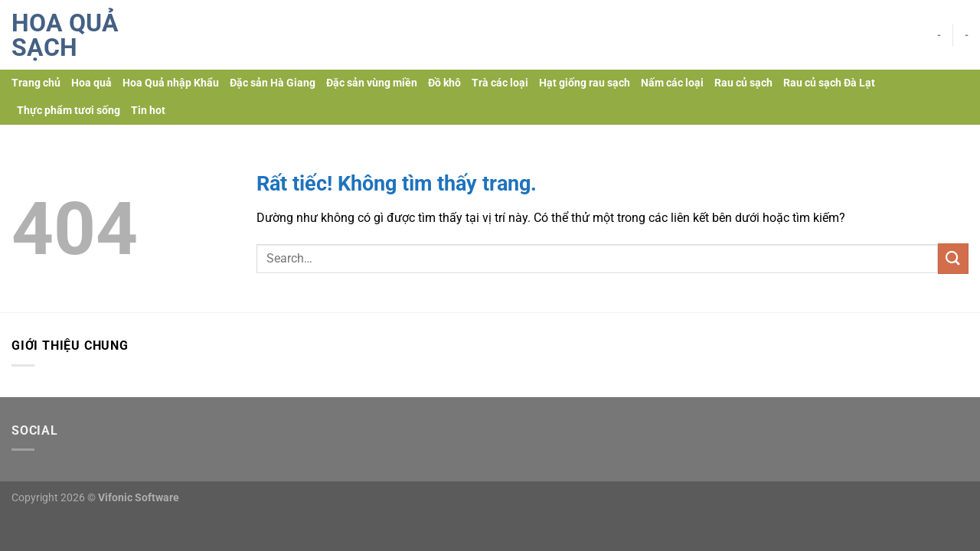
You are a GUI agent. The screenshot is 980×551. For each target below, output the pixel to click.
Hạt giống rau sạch (585, 83)
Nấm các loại (672, 83)
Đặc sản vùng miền (372, 83)
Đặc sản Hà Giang (273, 83)
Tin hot (148, 111)
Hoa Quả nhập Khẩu (171, 83)
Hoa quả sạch (65, 35)
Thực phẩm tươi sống (69, 111)
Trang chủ (36, 83)
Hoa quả (91, 83)
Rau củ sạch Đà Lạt (829, 83)
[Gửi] (953, 258)
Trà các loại (500, 83)
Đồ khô (444, 83)
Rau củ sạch (743, 83)
